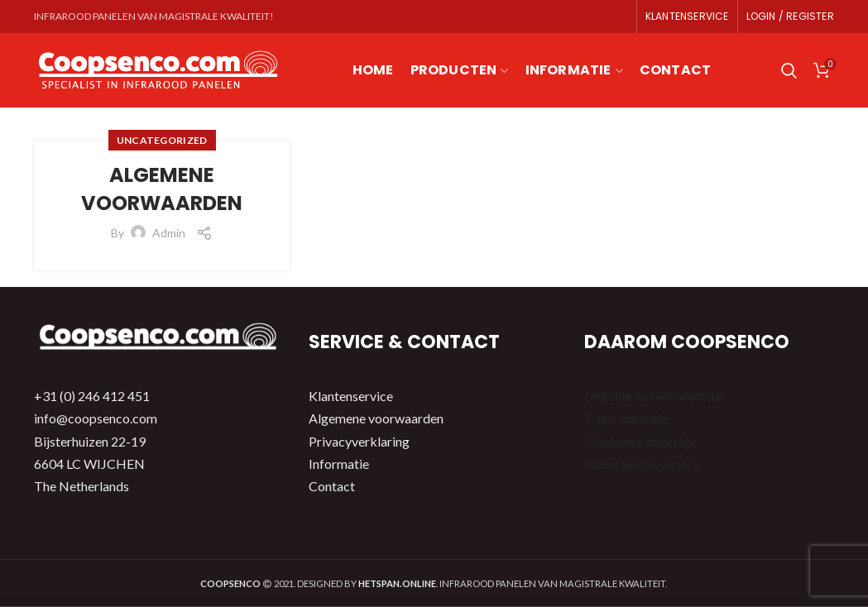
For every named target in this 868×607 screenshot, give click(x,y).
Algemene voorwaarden (376, 418)
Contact (332, 486)
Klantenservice (351, 396)
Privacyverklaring (359, 441)
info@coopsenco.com (96, 418)
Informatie (339, 464)
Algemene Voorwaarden (162, 189)
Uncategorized (162, 140)
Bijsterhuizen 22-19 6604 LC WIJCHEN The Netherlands (90, 464)
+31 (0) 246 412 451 (92, 396)
